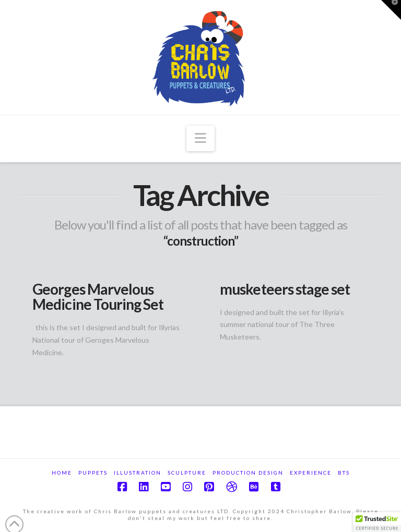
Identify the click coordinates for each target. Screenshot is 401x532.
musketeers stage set (285, 289)
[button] (200, 138)
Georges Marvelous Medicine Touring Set (98, 297)
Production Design (248, 473)
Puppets (93, 473)
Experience (311, 473)
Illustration (138, 473)
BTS (344, 473)
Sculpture (187, 473)
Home (62, 473)
